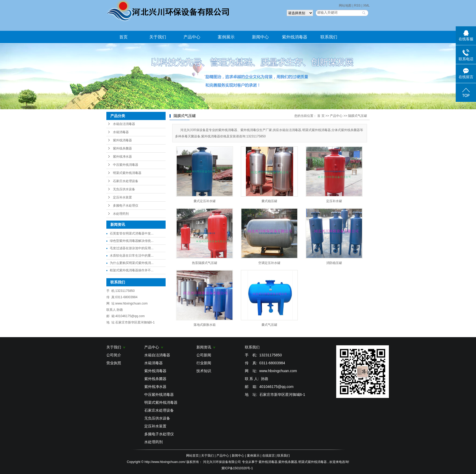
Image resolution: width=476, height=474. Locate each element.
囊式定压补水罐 (205, 201)
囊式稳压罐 (269, 201)
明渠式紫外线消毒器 (127, 173)
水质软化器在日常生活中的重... (132, 256)
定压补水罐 (334, 201)
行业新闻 (204, 363)
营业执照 (114, 363)
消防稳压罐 (334, 263)
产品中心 (192, 37)
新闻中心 (260, 37)
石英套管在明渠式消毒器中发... (132, 233)
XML (366, 6)
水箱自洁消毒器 (124, 124)
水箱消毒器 (121, 132)
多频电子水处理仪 (126, 206)
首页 (123, 37)
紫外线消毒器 (295, 37)
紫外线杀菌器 (122, 148)
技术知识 (204, 371)
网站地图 (346, 6)
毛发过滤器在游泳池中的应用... (132, 248)
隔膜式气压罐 (358, 116)
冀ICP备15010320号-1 (237, 468)
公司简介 (114, 355)
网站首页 (192, 456)
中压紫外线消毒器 (126, 165)
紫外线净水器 (122, 157)
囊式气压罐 (269, 325)
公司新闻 (204, 355)
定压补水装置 (122, 197)
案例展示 (226, 37)
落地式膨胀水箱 (205, 325)
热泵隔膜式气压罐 (205, 263)
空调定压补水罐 (269, 263)
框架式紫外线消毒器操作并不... (132, 270)
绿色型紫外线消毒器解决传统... (132, 241)
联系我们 (329, 37)
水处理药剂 (121, 214)
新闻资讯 (206, 347)
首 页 (321, 116)
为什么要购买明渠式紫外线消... (132, 263)
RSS (357, 6)
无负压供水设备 (124, 189)
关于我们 (158, 37)
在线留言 (269, 456)
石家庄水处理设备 (126, 181)
